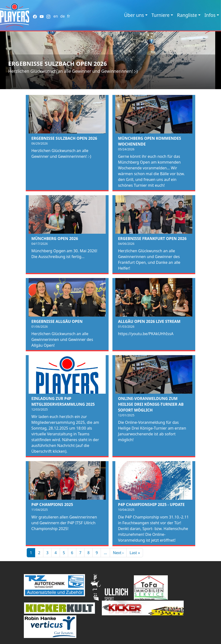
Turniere (160, 15)
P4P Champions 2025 (52, 505)
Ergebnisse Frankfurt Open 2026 (152, 239)
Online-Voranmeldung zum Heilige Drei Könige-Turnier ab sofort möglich (151, 404)
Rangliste (187, 15)
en (56, 16)
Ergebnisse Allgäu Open (57, 321)
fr (69, 16)
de (62, 16)
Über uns (134, 15)
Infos (210, 15)
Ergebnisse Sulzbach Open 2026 (58, 63)
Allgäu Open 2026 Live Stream (149, 321)
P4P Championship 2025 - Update (151, 505)
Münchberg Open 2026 (55, 239)
